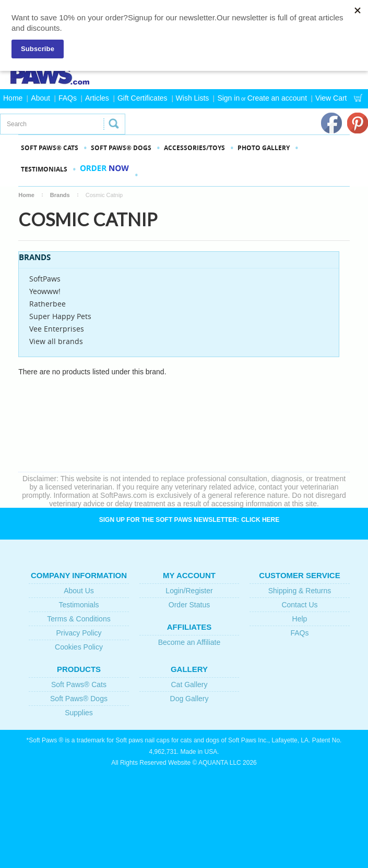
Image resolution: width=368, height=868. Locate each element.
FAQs (68, 98)
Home (13, 98)
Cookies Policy (79, 647)
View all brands (56, 341)
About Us (79, 591)
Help (300, 619)
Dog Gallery (189, 699)
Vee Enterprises (57, 329)
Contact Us (299, 605)
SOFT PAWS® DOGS (121, 148)
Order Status (189, 605)
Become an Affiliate (189, 642)
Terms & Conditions (79, 619)
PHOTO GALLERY (264, 148)
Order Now (105, 175)
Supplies (79, 713)
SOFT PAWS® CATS (50, 148)
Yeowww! (45, 291)
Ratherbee (48, 304)
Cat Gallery (189, 684)
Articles (97, 98)
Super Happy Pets (60, 316)
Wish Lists (193, 98)
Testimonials (44, 169)
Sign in (228, 98)
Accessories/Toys (194, 148)
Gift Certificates (143, 98)
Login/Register (189, 591)
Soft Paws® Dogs (79, 699)
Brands (60, 195)
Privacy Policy (79, 633)
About (40, 98)
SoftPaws (45, 279)
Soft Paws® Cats (79, 684)
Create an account (277, 98)
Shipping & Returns (300, 591)
